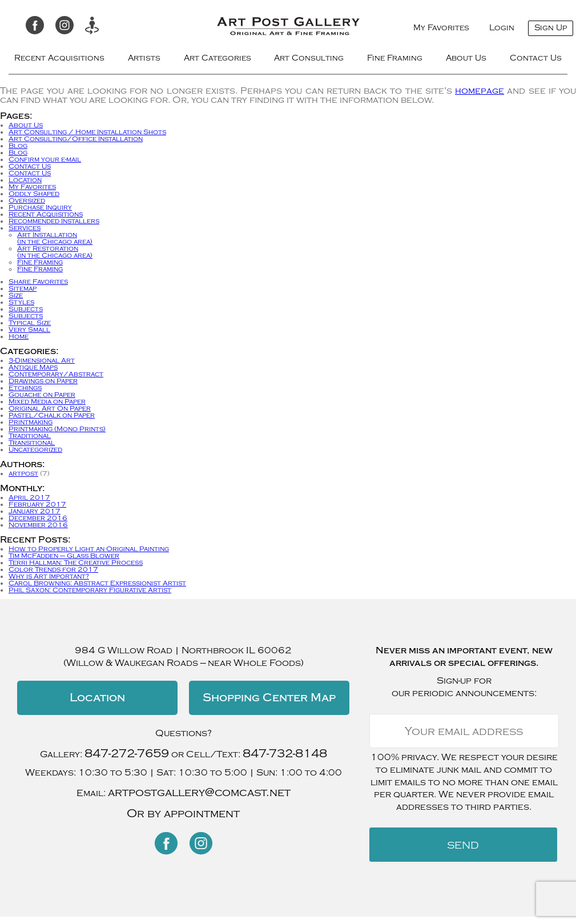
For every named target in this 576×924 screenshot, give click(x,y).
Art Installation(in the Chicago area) (55, 238)
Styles (21, 302)
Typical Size (30, 323)
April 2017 (29, 497)
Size (16, 295)
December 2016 (38, 518)
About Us (466, 58)
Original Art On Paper (50, 408)
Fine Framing (395, 58)
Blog (18, 146)
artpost (23, 473)
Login (502, 28)
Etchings (25, 388)
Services (25, 228)
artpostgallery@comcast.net (199, 792)
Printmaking (31, 422)
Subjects (26, 309)
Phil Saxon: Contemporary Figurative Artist (90, 590)
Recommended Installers (54, 221)
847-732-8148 (285, 754)
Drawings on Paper (43, 381)
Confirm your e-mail (45, 159)
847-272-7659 (127, 754)
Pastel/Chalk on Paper (52, 415)
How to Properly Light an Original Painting (89, 549)
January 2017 (35, 511)
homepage (480, 91)
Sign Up (551, 28)
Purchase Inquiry (40, 207)
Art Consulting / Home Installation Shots (87, 132)
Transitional (32, 443)
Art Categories (217, 58)
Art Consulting (309, 58)
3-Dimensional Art (42, 360)
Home (19, 336)
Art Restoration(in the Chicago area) (55, 252)
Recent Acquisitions (59, 58)
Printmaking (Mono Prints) (57, 429)
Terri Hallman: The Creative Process (76, 563)
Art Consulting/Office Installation (76, 139)
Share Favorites (38, 282)
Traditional (30, 436)
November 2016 (38, 525)
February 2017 (37, 504)
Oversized (27, 200)
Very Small (29, 330)
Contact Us (536, 58)
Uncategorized (35, 449)
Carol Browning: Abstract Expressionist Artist (97, 583)
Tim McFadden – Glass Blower (64, 556)
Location (25, 180)
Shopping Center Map (269, 698)
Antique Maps (33, 367)
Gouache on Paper (42, 395)
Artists (144, 58)
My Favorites (441, 28)
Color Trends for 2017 (53, 569)
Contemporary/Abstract (56, 374)
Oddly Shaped (34, 194)
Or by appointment (183, 813)
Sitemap (23, 288)
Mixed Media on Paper (47, 401)
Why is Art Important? (49, 576)
